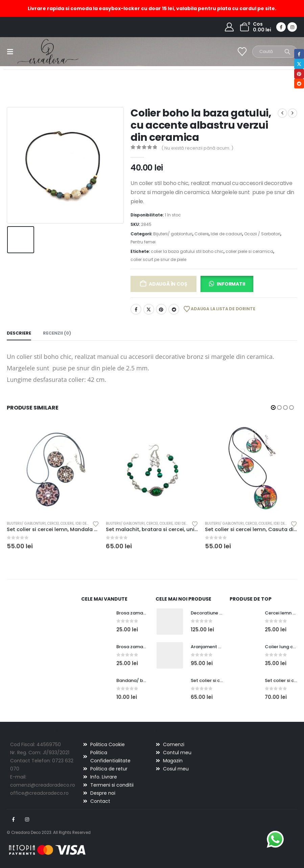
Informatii (231, 284)
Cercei (53, 523)
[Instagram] (292, 27)
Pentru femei (143, 242)
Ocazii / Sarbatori (262, 234)
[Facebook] (281, 27)
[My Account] (229, 27)
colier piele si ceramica (249, 251)
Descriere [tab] (19, 333)
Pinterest (161, 309)
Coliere (202, 234)
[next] (293, 113)
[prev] (282, 113)
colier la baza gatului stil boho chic (187, 251)
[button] (12, 52)
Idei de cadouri (226, 234)
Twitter (149, 309)
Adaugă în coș (168, 284)
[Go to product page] (53, 469)
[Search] (287, 52)
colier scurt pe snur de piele (158, 259)
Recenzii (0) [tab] (57, 333)
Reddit (174, 309)
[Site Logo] (36, 51)
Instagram (27, 819)
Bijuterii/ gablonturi (173, 234)
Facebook (136, 309)
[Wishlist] (242, 52)
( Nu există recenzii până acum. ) (197, 148)
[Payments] (47, 850)
